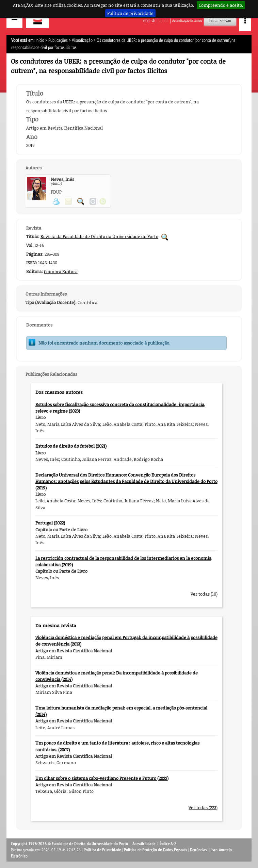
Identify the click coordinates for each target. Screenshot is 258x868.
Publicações (58, 40)
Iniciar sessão (220, 21)
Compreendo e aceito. (221, 5)
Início (40, 40)
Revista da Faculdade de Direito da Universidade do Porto (99, 236)
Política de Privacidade (102, 850)
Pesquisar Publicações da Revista (165, 237)
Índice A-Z (168, 844)
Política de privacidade (130, 13)
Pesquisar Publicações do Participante (81, 201)
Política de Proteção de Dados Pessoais (156, 850)
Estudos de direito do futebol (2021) (71, 446)
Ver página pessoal (56, 201)
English (149, 21)
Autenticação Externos (187, 21)
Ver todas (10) (204, 594)
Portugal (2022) (50, 523)
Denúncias (198, 850)
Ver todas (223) (203, 807)
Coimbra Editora (61, 271)
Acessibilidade (144, 844)
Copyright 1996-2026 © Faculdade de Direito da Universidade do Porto (70, 844)
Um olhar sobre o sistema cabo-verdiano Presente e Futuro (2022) (102, 778)
